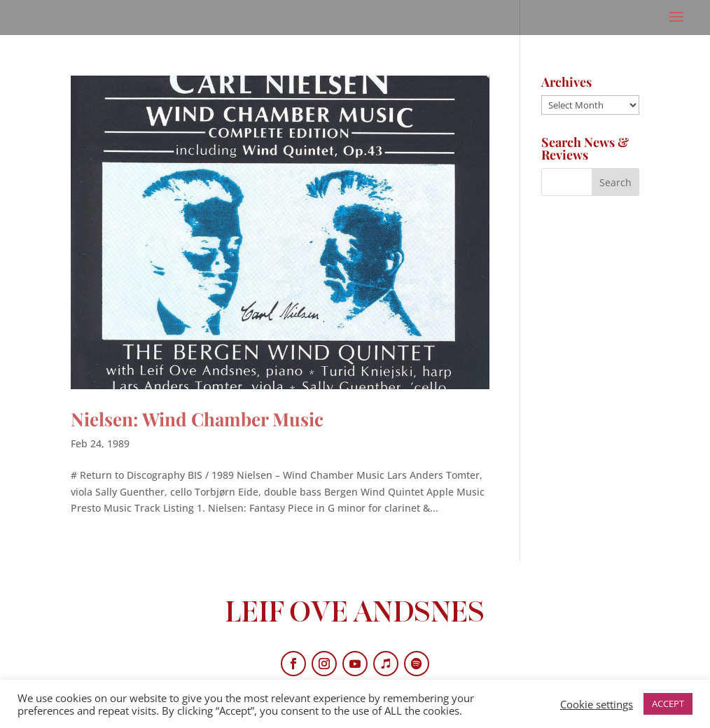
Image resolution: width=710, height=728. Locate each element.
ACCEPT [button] (668, 703)
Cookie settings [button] (597, 704)
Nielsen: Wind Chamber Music (197, 419)
